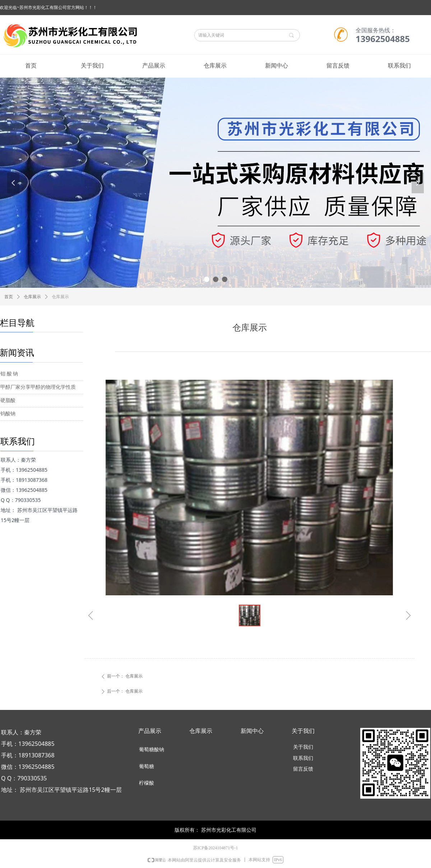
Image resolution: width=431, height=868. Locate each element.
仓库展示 (32, 297)
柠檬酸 (147, 783)
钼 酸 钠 (9, 374)
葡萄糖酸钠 (152, 750)
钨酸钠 (8, 414)
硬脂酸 (8, 400)
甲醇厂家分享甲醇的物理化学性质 (38, 387)
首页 (9, 297)
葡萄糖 (147, 767)
